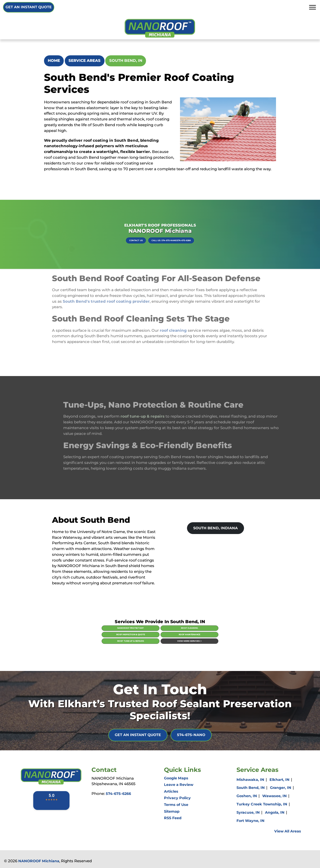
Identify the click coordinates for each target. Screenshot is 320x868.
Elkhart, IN (279, 780)
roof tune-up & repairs (150, 416)
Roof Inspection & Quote (147, 633)
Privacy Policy (177, 798)
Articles (171, 791)
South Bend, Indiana (215, 528)
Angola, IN (275, 812)
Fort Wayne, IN (250, 821)
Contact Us (150, 237)
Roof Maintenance (173, 633)
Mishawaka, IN (250, 780)
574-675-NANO (191, 735)
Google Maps (176, 778)
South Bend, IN (126, 60)
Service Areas (84, 60)
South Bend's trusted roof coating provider (106, 293)
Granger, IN (281, 788)
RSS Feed (173, 818)
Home (54, 60)
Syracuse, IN (248, 812)
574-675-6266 (118, 794)
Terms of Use (176, 805)
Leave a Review (179, 785)
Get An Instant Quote (29, 7)
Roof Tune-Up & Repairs (147, 636)
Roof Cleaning (173, 631)
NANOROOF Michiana (39, 861)
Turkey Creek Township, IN (262, 804)
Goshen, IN (247, 796)
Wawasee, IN (274, 796)
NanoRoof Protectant (147, 631)
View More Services (173, 636)
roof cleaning (173, 322)
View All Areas (288, 831)
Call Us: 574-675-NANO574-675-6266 (165, 237)
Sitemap (172, 811)
